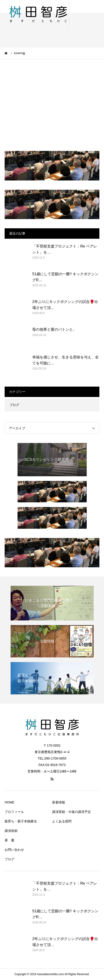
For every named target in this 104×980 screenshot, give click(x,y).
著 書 (9, 840)
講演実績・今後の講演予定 (71, 812)
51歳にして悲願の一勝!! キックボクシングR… (65, 277)
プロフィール (14, 812)
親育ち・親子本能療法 (21, 821)
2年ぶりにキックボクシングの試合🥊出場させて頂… (65, 305)
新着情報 (59, 802)
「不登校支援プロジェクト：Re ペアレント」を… (65, 249)
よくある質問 (62, 821)
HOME (9, 802)
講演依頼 (11, 831)
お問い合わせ (14, 850)
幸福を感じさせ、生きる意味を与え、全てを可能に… (65, 360)
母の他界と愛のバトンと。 (54, 329)
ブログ (14, 405)
